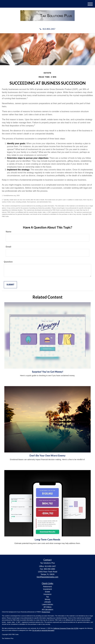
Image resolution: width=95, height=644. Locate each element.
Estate (47, 592)
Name (9, 232)
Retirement (47, 587)
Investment (47, 589)
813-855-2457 (48, 29)
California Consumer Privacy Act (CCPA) (66, 628)
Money (47, 599)
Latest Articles (47, 604)
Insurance (47, 594)
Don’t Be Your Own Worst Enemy (47, 456)
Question (8, 262)
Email (8, 247)
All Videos (47, 607)
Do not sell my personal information (43, 630)
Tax (47, 597)
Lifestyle (47, 602)
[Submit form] (10, 285)
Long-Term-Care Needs (47, 539)
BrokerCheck (46, 612)
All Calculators (47, 610)
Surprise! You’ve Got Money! (48, 372)
